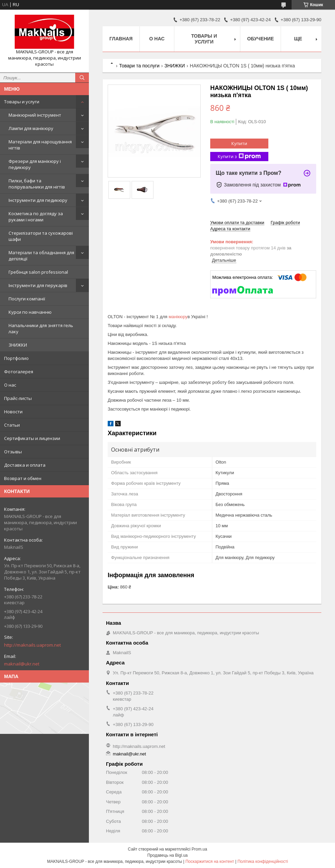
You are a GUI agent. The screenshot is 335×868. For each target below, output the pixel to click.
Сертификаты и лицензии (32, 438)
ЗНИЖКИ (18, 345)
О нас (10, 385)
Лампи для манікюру (31, 128)
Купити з (239, 157)
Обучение (260, 39)
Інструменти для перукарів (38, 285)
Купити (239, 143)
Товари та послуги (139, 66)
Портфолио (16, 358)
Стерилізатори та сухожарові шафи (41, 236)
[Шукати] (82, 78)
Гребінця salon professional (38, 272)
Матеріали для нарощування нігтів (40, 145)
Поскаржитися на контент (210, 861)
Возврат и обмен (23, 478)
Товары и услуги (22, 102)
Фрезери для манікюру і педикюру (35, 164)
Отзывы (13, 452)
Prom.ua (199, 849)
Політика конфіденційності (263, 861)
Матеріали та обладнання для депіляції (41, 256)
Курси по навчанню (30, 312)
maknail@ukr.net (22, 664)
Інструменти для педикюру (38, 200)
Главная (121, 39)
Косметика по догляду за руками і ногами (36, 217)
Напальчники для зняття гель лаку (41, 328)
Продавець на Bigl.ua (167, 855)
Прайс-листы (18, 398)
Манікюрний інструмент (35, 115)
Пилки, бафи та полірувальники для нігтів (37, 184)
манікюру (178, 317)
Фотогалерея (19, 372)
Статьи (12, 425)
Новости (13, 412)
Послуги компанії (27, 299)
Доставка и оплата (25, 465)
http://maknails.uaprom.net (32, 645)
